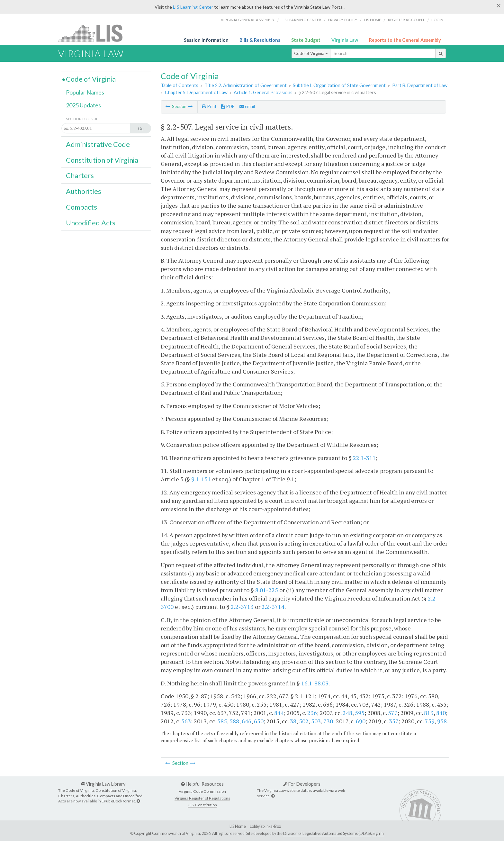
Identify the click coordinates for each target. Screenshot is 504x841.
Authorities (84, 191)
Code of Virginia (311, 53)
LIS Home (238, 826)
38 (293, 721)
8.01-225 (267, 590)
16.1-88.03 (315, 683)
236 (312, 713)
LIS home (373, 20)
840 (441, 713)
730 (328, 721)
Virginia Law (345, 40)
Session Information (206, 40)
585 (222, 721)
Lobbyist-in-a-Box (265, 826)
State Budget (306, 40)
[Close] (499, 5)
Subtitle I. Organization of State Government (339, 85)
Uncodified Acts (91, 223)
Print (209, 106)
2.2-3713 (242, 607)
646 (247, 721)
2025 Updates (83, 105)
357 (394, 721)
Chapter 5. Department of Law (196, 92)
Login (437, 20)
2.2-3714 (273, 607)
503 (316, 721)
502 (304, 721)
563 (186, 721)
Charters (80, 176)
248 (347, 713)
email (247, 106)
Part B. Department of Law (420, 85)
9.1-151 (201, 479)
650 (259, 721)
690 (361, 721)
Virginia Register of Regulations (202, 798)
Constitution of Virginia (102, 160)
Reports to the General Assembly (405, 40)
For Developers (302, 784)
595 (360, 713)
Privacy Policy (343, 20)
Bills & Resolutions (260, 40)
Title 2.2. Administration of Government (246, 85)
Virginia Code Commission (202, 791)
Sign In (378, 833)
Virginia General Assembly (248, 20)
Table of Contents (180, 85)
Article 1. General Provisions (263, 92)
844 (279, 713)
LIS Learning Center (193, 7)
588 (234, 721)
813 (429, 713)
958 (442, 721)
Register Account (406, 20)
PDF (228, 106)
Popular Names (85, 92)
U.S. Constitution (202, 805)
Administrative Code (98, 144)
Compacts (81, 207)
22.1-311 (364, 458)
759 (430, 721)
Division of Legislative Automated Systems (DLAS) (327, 833)
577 (393, 713)
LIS (94, 33)
